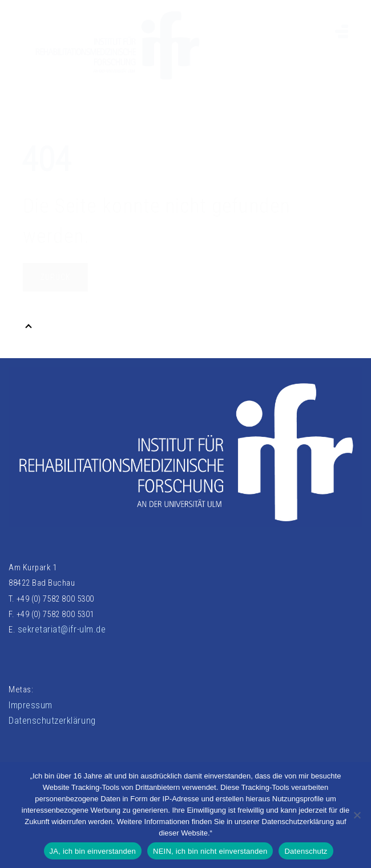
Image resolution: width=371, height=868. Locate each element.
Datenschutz (306, 851)
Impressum (31, 705)
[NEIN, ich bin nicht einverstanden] (357, 815)
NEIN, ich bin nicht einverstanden (210, 851)
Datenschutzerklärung (52, 721)
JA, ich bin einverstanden (93, 851)
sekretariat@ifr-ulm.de (62, 629)
